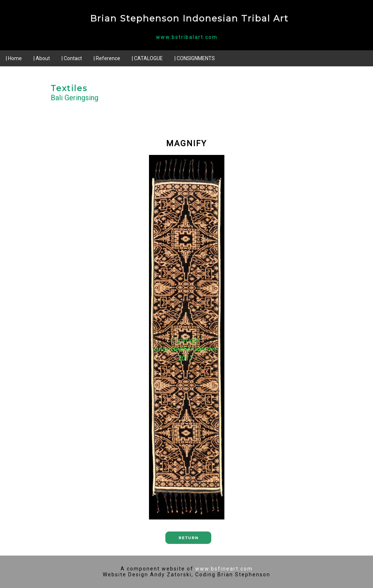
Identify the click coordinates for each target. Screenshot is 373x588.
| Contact (72, 58)
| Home (14, 58)
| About (42, 58)
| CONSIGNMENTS (195, 58)
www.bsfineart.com (224, 569)
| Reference (107, 58)
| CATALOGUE (147, 58)
